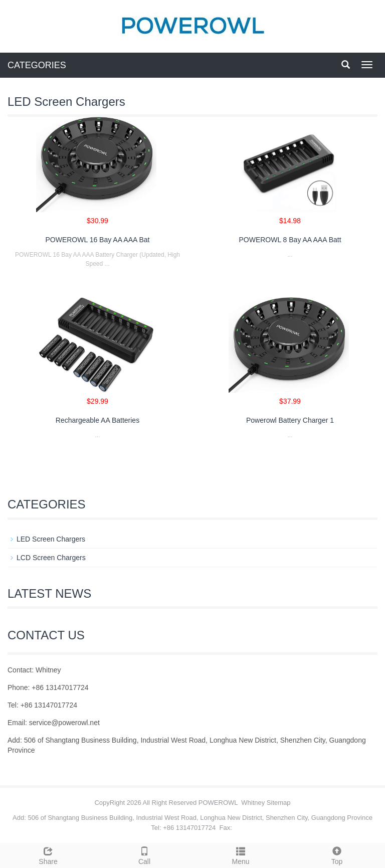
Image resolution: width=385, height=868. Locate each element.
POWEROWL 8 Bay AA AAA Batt (290, 240)
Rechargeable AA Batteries (98, 420)
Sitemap (279, 803)
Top (337, 854)
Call (144, 854)
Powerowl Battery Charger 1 (290, 420)
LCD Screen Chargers (51, 558)
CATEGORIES (37, 65)
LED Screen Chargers (51, 539)
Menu (241, 854)
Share (48, 854)
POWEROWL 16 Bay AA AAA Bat (97, 240)
